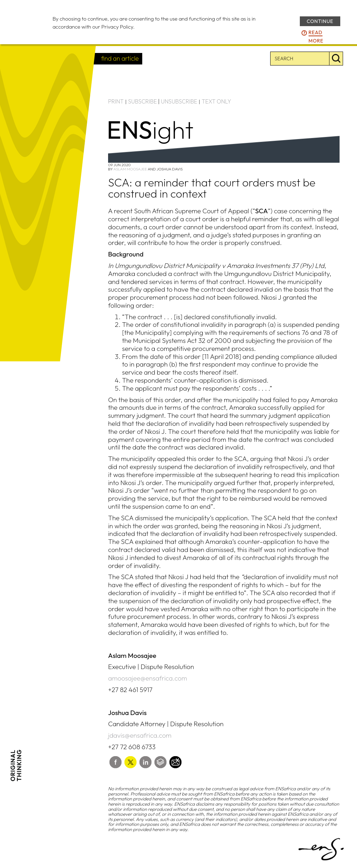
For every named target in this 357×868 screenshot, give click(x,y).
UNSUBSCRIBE (179, 101)
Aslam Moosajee (130, 169)
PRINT (116, 101)
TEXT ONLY (216, 101)
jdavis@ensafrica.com (140, 735)
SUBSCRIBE (142, 101)
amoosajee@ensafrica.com (148, 678)
